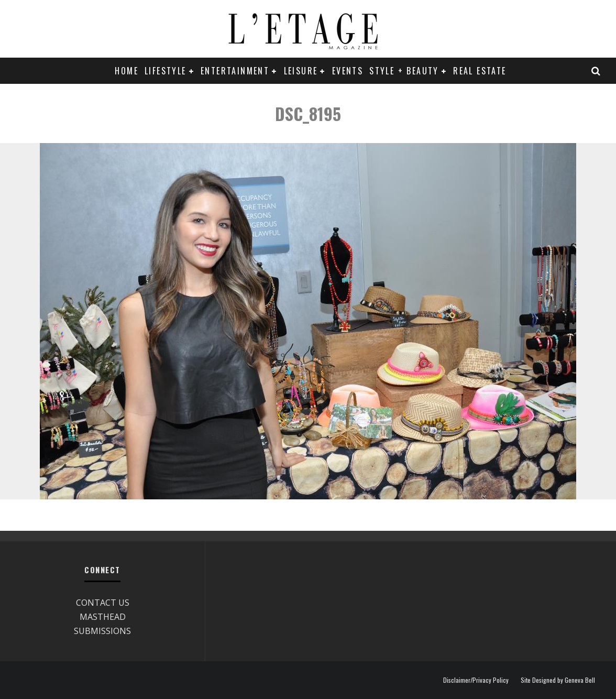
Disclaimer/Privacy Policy (476, 680)
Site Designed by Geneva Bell (558, 680)
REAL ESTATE (480, 71)
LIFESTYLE (166, 71)
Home (126, 71)
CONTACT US (103, 603)
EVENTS (348, 71)
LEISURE (301, 71)
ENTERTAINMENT (235, 71)
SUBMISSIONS (102, 631)
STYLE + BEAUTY (404, 71)
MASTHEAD (103, 617)
